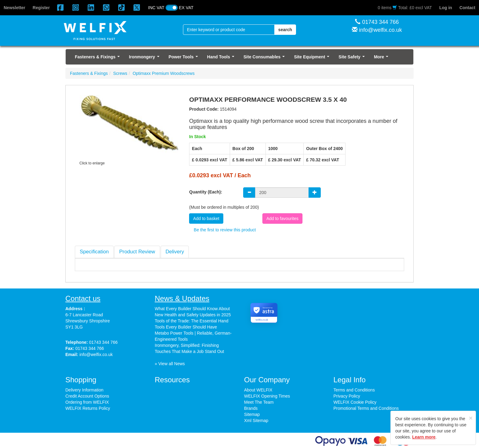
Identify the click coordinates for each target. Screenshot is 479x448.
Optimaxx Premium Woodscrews (164, 73)
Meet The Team (259, 402)
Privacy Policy (347, 396)
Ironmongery (145, 59)
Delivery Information (84, 390)
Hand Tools (222, 59)
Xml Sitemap (256, 420)
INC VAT (156, 8)
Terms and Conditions (354, 390)
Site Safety (353, 59)
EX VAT (186, 8)
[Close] (471, 418)
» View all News (170, 364)
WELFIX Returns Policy (88, 408)
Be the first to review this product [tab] (225, 230)
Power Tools (185, 59)
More (382, 59)
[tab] (94, 252)
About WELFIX (258, 390)
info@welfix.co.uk (380, 30)
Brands (251, 408)
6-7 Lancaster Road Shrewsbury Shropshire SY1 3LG (88, 321)
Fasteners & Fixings (99, 59)
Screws (120, 73)
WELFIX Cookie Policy (355, 402)
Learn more (424, 437)
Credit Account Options (87, 396)
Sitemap (252, 414)
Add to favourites (282, 218)
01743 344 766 (380, 22)
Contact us (83, 298)
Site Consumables (265, 59)
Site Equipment (313, 59)
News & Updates (182, 298)
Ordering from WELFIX (87, 402)
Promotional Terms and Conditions (366, 408)
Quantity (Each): (206, 192)
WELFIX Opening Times (267, 396)
